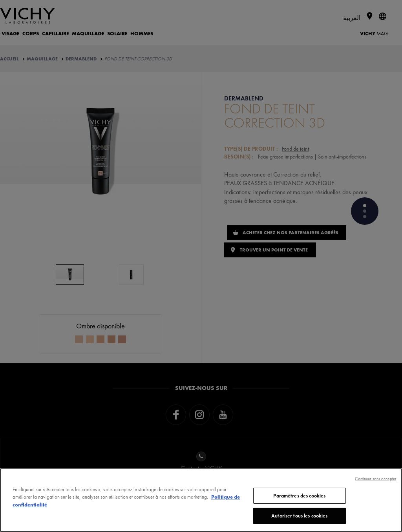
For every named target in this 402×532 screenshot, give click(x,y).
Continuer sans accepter (376, 479)
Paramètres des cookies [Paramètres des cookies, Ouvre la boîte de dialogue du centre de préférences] (299, 496)
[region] (201, 500)
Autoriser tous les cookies (299, 516)
